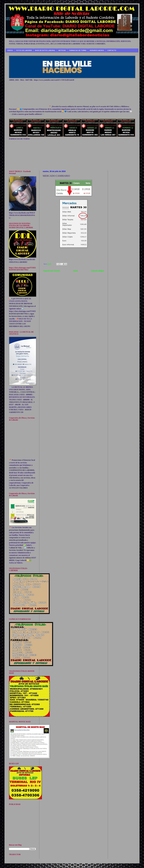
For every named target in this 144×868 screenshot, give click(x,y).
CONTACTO (112, 50)
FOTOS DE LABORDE (24, 50)
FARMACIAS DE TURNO (78, 50)
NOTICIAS (62, 50)
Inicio (75, 271)
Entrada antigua (98, 271)
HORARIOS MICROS (97, 50)
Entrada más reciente (52, 271)
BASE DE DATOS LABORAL (45, 50)
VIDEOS (10, 50)
